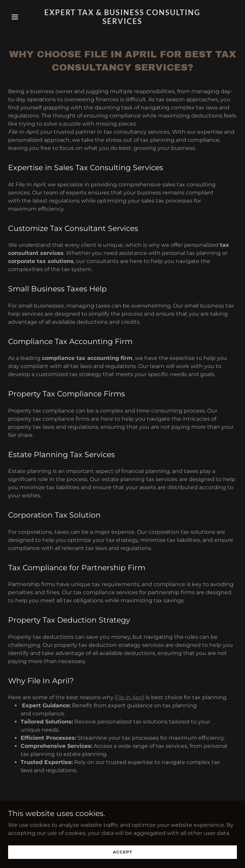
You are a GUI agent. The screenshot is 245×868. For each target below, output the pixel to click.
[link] (123, 22)
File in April (130, 697)
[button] (25, 17)
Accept (122, 852)
